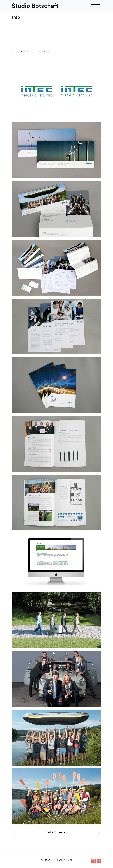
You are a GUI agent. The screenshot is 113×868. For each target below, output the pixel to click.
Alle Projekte (56, 833)
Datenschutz (65, 861)
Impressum (47, 861)
